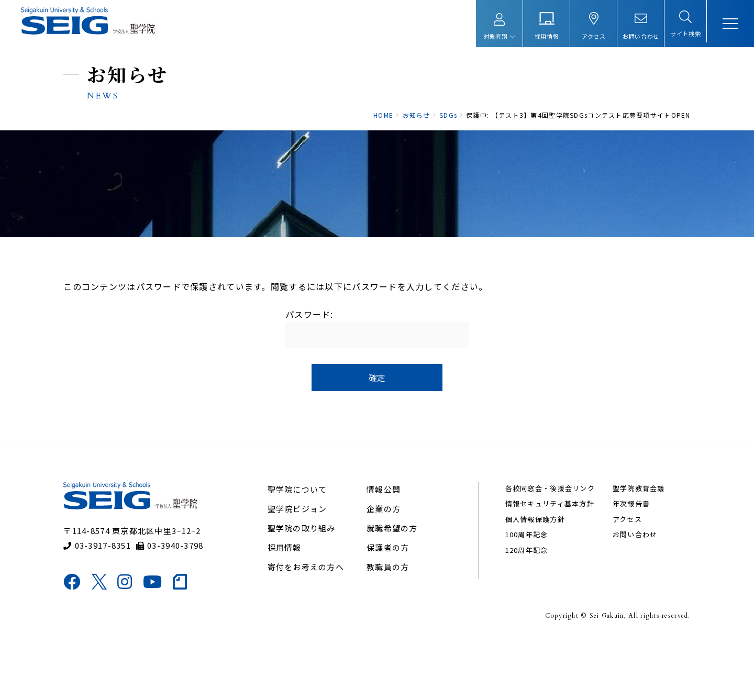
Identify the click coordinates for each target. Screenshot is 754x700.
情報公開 (384, 548)
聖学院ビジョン (301, 567)
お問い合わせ (629, 593)
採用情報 (288, 606)
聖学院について (301, 548)
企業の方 (384, 567)
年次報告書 (625, 563)
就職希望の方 (393, 587)
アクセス (621, 578)
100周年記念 (524, 593)
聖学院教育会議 (633, 547)
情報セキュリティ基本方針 (547, 563)
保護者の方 (388, 606)
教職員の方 (388, 625)
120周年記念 (524, 609)
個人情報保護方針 (532, 578)
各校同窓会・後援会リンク (547, 547)
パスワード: (377, 367)
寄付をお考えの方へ (310, 625)
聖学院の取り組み (305, 587)
